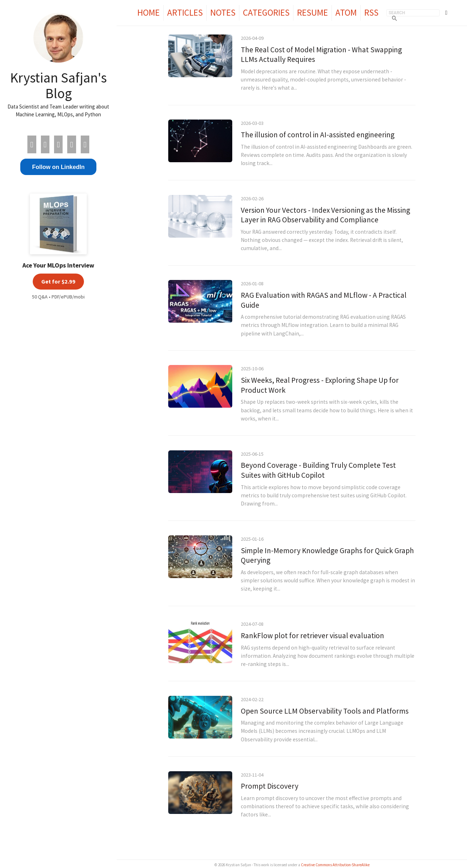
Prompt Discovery (270, 786)
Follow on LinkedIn (58, 167)
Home (148, 12)
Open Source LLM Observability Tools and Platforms (325, 711)
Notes (223, 12)
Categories (266, 12)
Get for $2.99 (58, 281)
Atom (346, 12)
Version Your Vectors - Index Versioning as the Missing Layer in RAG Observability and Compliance (325, 215)
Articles (185, 12)
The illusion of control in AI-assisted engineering (318, 135)
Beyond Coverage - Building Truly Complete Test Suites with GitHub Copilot (318, 470)
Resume (312, 12)
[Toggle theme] (446, 13)
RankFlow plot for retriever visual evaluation (312, 636)
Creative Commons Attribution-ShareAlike (335, 865)
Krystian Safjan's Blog (58, 85)
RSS (371, 12)
